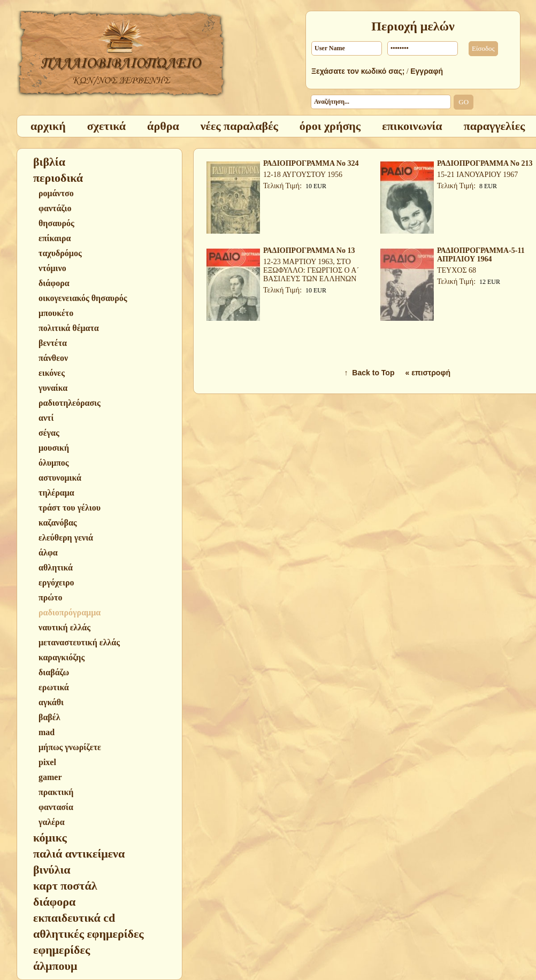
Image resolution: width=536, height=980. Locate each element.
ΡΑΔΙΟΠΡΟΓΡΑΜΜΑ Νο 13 (309, 250)
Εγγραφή (427, 71)
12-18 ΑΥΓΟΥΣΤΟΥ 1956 (303, 175)
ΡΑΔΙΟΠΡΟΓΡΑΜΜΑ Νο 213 (485, 163)
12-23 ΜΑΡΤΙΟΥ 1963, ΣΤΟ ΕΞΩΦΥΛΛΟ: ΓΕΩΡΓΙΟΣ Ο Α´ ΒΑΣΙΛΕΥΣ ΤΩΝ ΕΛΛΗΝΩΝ (311, 270)
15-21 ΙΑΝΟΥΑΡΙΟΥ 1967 (477, 175)
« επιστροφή (428, 373)
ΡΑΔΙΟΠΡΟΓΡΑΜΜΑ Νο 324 (311, 163)
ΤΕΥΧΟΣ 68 (457, 270)
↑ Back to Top (370, 373)
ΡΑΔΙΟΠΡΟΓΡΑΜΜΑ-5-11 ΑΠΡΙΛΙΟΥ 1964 (481, 255)
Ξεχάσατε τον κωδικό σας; (358, 71)
